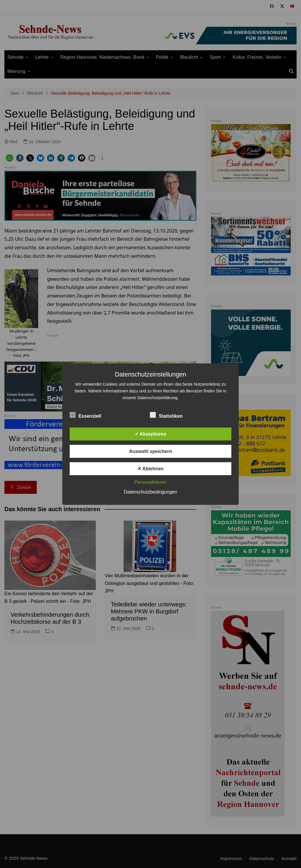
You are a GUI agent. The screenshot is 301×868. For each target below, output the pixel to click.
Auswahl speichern (150, 451)
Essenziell (85, 415)
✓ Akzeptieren (150, 434)
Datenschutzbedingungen (150, 492)
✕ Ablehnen (150, 468)
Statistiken (166, 415)
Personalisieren (150, 482)
